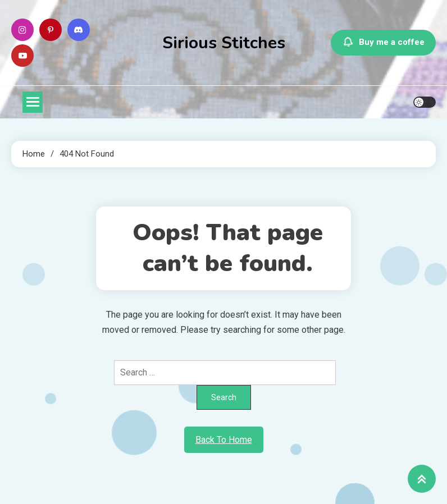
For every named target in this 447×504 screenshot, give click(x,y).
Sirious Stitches (224, 43)
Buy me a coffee (383, 43)
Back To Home (224, 440)
